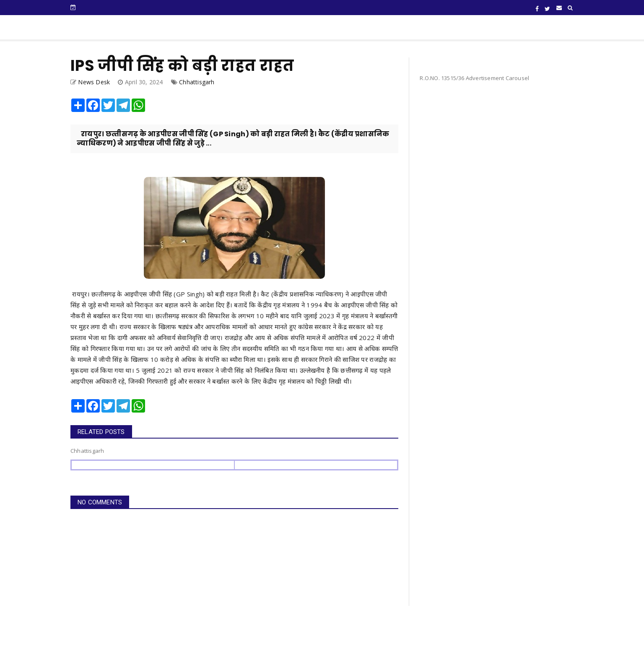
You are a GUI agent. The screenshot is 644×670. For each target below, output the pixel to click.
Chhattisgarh (197, 82)
